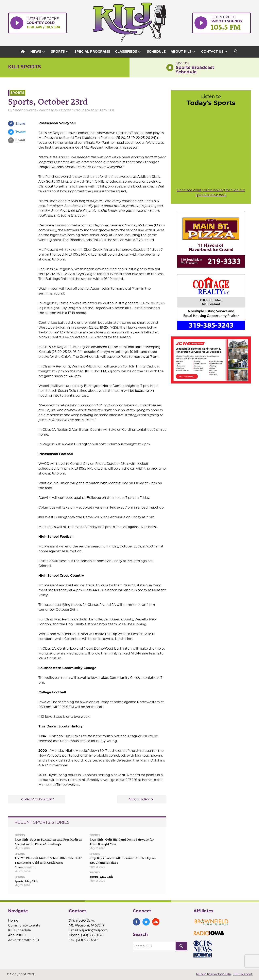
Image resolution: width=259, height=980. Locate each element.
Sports (60, 52)
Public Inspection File (213, 974)
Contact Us (215, 52)
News (38, 52)
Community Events (24, 925)
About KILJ (183, 52)
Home (13, 921)
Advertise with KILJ (24, 940)
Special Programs (92, 52)
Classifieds (128, 52)
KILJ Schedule (20, 930)
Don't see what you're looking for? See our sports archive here (211, 192)
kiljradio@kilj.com (93, 930)
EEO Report (243, 974)
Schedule (156, 52)
